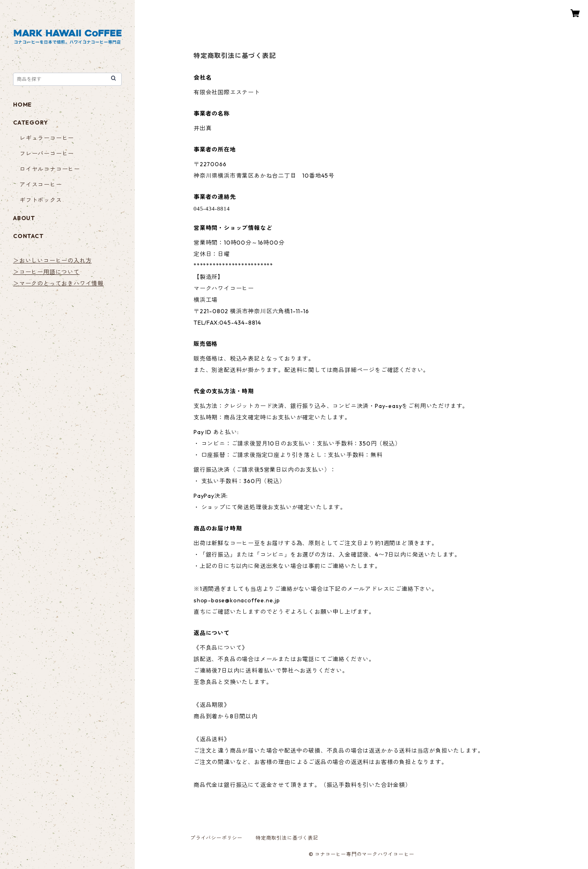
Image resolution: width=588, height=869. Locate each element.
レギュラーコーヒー (47, 138)
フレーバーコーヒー (47, 154)
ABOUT (24, 218)
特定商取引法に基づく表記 (287, 838)
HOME (22, 105)
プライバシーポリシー (216, 838)
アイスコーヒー (41, 185)
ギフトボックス (41, 200)
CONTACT (28, 236)
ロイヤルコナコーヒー (50, 169)
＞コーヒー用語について (46, 272)
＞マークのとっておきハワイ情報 (58, 283)
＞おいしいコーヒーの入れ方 (52, 261)
